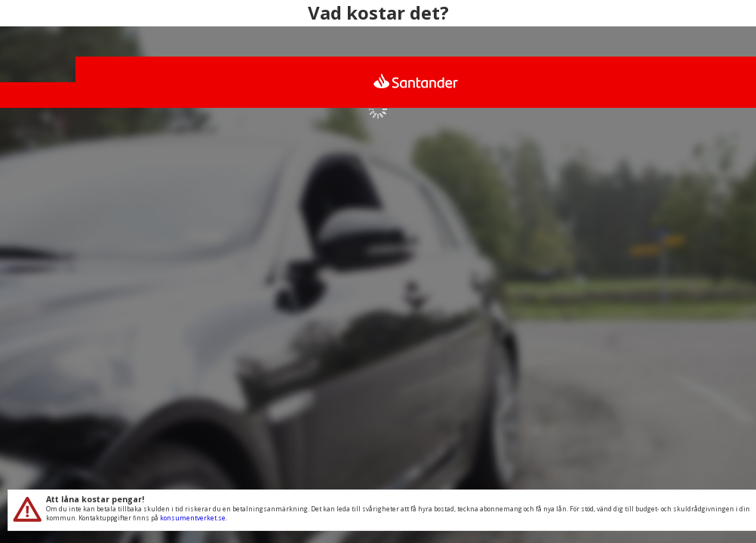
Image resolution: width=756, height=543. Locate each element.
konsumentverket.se (193, 518)
